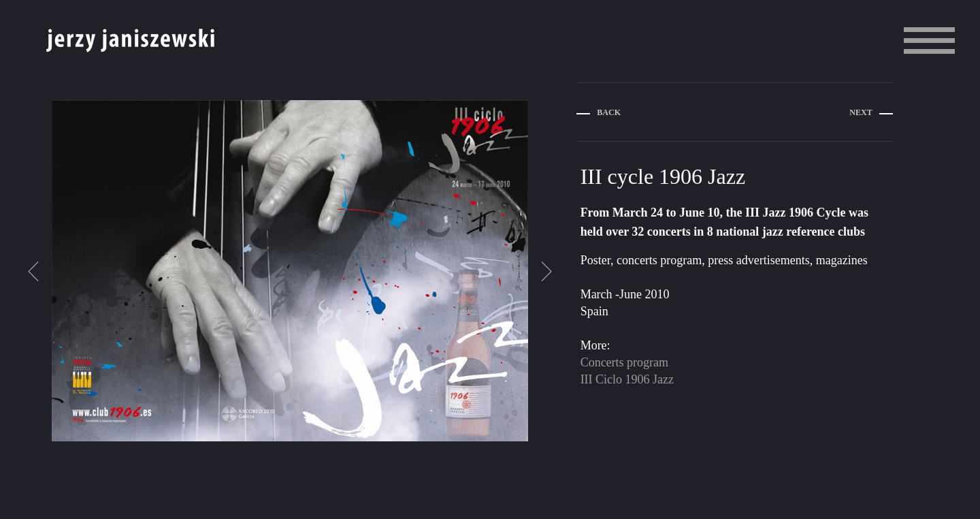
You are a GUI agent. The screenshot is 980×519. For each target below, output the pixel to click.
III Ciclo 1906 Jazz (627, 379)
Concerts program (624, 362)
